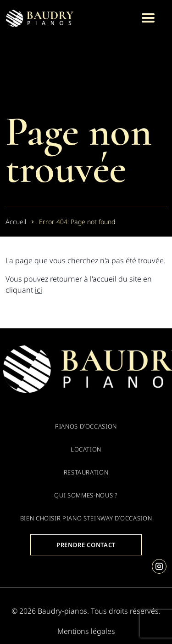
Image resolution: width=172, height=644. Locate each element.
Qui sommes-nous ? (86, 495)
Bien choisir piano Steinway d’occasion (86, 518)
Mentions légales (86, 631)
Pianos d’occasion (86, 426)
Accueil (16, 222)
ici (39, 290)
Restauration (86, 472)
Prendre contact (86, 545)
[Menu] (148, 18)
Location (86, 449)
